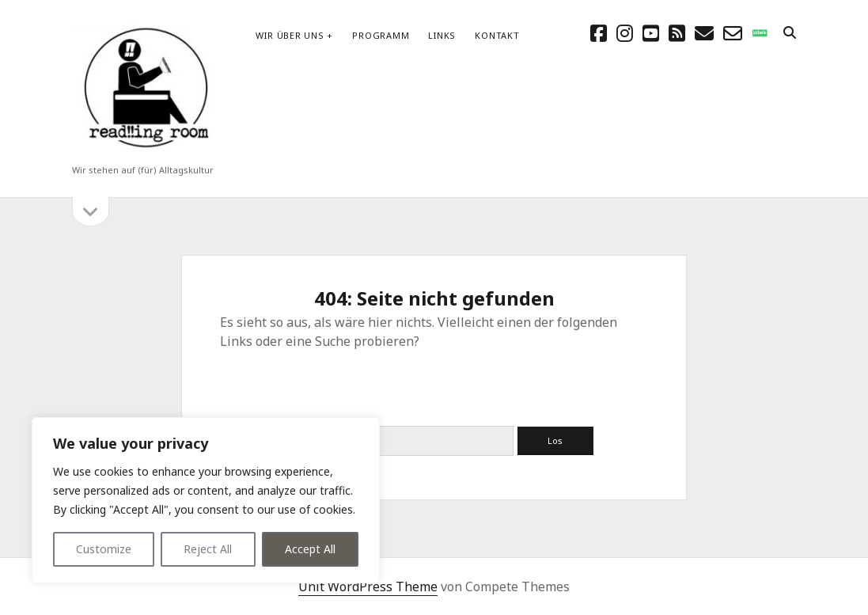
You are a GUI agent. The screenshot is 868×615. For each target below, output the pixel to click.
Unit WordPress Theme (368, 587)
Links (442, 35)
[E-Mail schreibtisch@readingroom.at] (704, 33)
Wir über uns (290, 35)
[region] (206, 500)
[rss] (677, 33)
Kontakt (497, 35)
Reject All (208, 549)
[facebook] (599, 33)
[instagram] (625, 33)
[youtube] (651, 33)
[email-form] (733, 33)
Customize (104, 549)
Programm (381, 35)
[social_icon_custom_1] (760, 33)
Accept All (310, 549)
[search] (790, 33)
